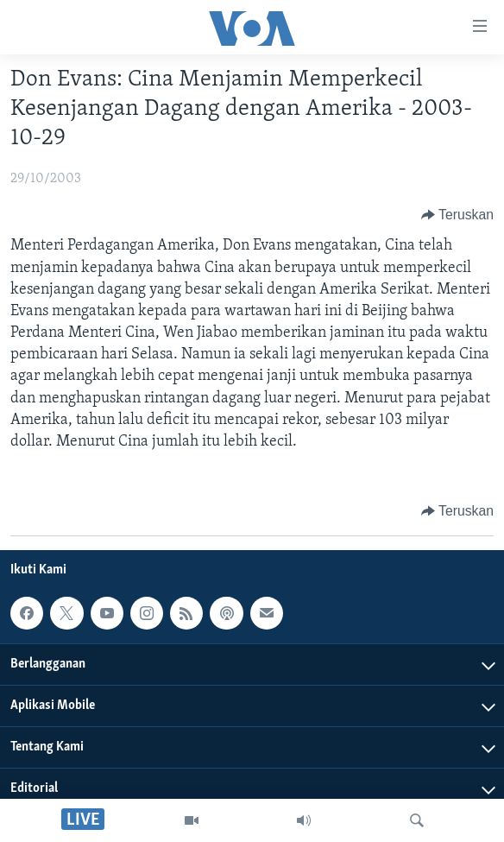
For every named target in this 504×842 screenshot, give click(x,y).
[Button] (457, 215)
